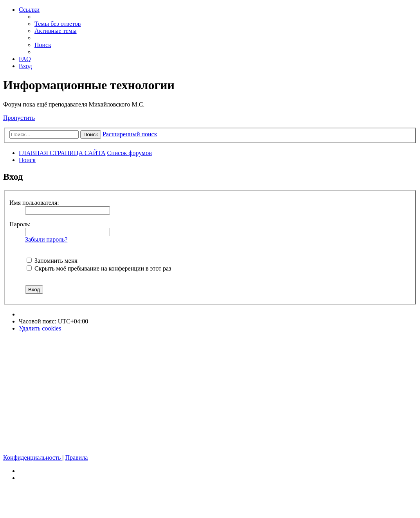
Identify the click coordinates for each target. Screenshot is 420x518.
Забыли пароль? (46, 239)
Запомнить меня (52, 261)
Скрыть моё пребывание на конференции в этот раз (99, 268)
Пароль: (20, 224)
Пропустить (19, 118)
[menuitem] (58, 24)
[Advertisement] (210, 393)
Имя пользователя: (34, 203)
